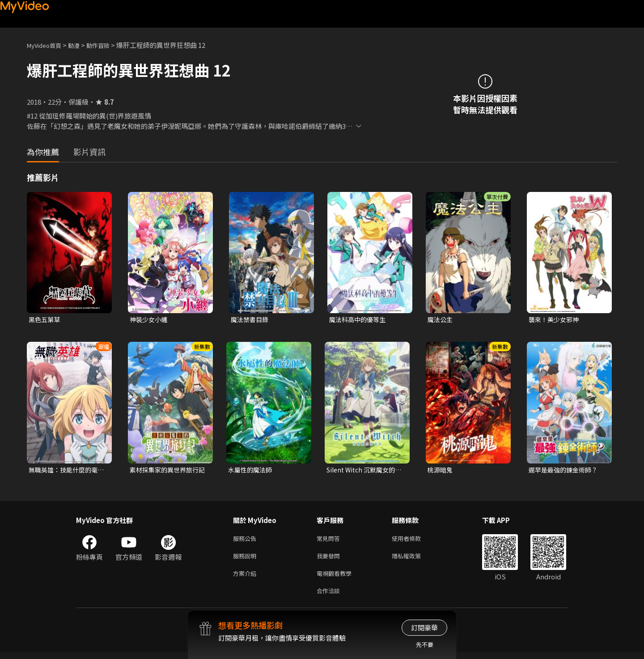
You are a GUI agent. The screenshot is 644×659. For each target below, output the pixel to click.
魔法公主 (441, 320)
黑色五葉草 (45, 320)
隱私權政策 (414, 559)
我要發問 (330, 559)
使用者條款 (414, 541)
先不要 (425, 644)
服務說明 (246, 559)
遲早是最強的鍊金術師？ (566, 471)
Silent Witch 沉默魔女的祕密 (364, 471)
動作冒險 (108, 45)
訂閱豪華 (424, 627)
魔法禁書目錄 (251, 320)
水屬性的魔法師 (252, 471)
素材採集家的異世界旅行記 (167, 471)
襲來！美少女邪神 (555, 320)
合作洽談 (330, 597)
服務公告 (246, 541)
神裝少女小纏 (150, 320)
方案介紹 (246, 578)
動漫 (81, 45)
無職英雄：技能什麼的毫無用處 (66, 471)
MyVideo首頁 (47, 45)
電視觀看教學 (337, 578)
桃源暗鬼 (441, 471)
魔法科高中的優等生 (359, 320)
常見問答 (330, 541)
